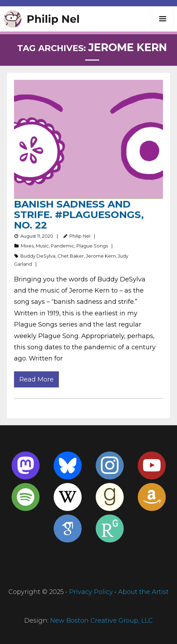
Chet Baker (71, 256)
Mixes (27, 246)
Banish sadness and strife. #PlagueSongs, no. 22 (79, 215)
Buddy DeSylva (38, 256)
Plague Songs (92, 246)
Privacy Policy (91, 592)
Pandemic (63, 246)
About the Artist (143, 592)
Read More (36, 379)
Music (42, 246)
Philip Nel (80, 236)
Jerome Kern (101, 256)
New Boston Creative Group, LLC (101, 621)
